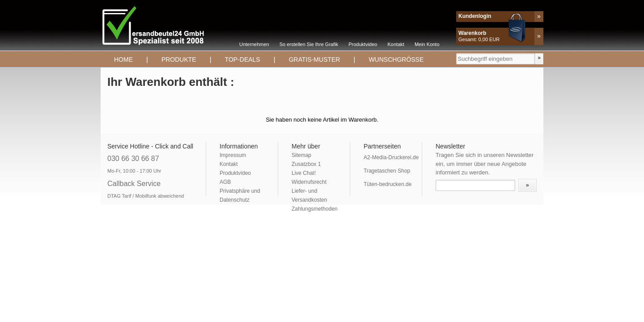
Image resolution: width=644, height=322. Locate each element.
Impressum (233, 155)
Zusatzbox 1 (306, 164)
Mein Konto (427, 44)
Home (123, 59)
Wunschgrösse (396, 59)
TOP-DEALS (243, 59)
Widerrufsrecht (309, 182)
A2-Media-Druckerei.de (391, 157)
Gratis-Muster (315, 59)
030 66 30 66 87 (133, 159)
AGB (225, 182)
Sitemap (301, 155)
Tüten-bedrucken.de (388, 184)
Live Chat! (304, 173)
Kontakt (396, 44)
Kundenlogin (475, 16)
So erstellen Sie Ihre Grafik (309, 44)
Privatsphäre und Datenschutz (240, 195)
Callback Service (134, 184)
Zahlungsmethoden (315, 209)
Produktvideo (363, 44)
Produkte (179, 59)
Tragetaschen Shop (387, 171)
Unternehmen (254, 44)
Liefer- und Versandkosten (309, 195)
